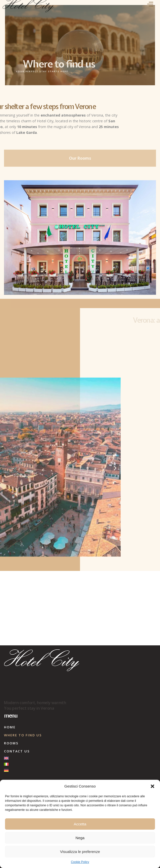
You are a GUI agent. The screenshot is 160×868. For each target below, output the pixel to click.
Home (10, 727)
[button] (152, 786)
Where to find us (23, 735)
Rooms (11, 743)
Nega (80, 838)
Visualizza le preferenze (80, 852)
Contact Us (17, 751)
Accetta (80, 824)
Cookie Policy (80, 862)
